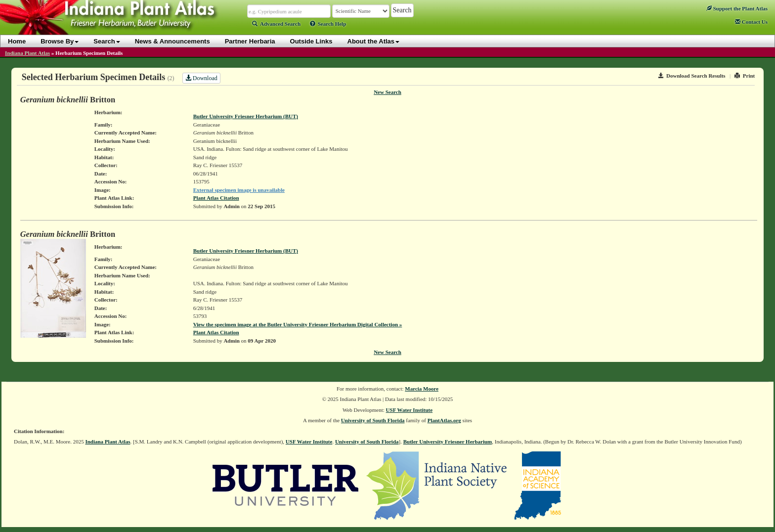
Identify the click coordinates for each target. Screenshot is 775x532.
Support (737, 8)
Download (201, 78)
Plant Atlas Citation (216, 198)
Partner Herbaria (250, 41)
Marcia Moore (422, 389)
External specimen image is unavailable (239, 190)
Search (107, 41)
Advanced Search (276, 24)
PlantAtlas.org (444, 420)
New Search (387, 92)
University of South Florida (373, 420)
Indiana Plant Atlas (27, 53)
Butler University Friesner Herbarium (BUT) (246, 116)
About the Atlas (374, 41)
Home (17, 41)
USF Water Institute (409, 410)
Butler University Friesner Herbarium (448, 442)
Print (745, 76)
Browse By (60, 41)
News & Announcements (172, 41)
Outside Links (311, 41)
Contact (751, 22)
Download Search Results (692, 76)
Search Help (328, 24)
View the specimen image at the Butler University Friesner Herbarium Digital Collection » (298, 324)
